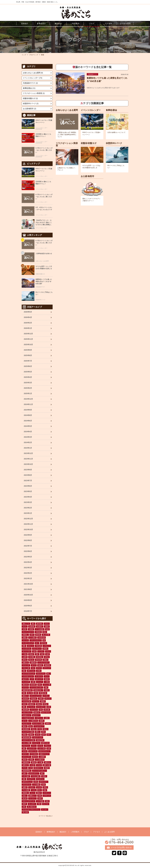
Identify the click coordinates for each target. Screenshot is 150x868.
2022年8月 (28, 540)
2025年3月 (28, 383)
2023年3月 (28, 502)
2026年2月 (28, 323)
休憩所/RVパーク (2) (31, 104)
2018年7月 (28, 611)
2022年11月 (28, 524)
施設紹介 (63, 832)
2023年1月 (28, 513)
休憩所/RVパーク (114, 143)
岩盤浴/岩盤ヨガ (89, 143)
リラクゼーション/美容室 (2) (34, 93)
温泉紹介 (39, 832)
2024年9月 (28, 410)
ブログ (86, 832)
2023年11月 (28, 459)
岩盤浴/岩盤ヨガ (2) (30, 98)
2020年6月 (28, 606)
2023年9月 (28, 470)
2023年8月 (28, 475)
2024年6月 (28, 421)
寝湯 (43, 55)
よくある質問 (109, 832)
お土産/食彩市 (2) (29, 109)
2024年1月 (28, 448)
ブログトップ (34, 55)
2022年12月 (28, 519)
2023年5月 (28, 491)
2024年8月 (28, 415)
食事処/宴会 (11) (29, 88)
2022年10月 (28, 530)
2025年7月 (28, 361)
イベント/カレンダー (91, 110)
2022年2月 (28, 573)
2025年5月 (28, 372)
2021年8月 (28, 589)
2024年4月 (28, 432)
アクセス (97, 832)
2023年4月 (28, 497)
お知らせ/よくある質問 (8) (33, 73)
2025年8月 (28, 355)
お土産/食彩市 (87, 176)
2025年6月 (28, 366)
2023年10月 (28, 464)
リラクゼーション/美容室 (67, 144)
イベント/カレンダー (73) (32, 78)
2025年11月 (28, 339)
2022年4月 (28, 562)
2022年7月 (28, 546)
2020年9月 (28, 600)
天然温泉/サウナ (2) (30, 83)
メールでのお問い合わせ (121, 848)
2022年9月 (28, 535)
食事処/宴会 (111, 110)
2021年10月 (28, 584)
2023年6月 (28, 486)
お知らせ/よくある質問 (67, 110)
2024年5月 (28, 426)
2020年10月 (28, 595)
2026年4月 (28, 317)
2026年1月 (28, 328)
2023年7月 (28, 481)
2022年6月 (28, 551)
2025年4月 (28, 377)
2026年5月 (28, 312)
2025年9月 (28, 350)
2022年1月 (28, 579)
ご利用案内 (75, 832)
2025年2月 (28, 388)
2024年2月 (28, 442)
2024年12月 (28, 399)
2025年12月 (28, 334)
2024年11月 (28, 404)
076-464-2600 (121, 842)
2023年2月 (28, 508)
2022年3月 (28, 568)
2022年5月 (28, 557)
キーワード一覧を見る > (46, 816)
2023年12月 (28, 453)
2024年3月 (28, 437)
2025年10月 (28, 345)
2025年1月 (28, 394)
